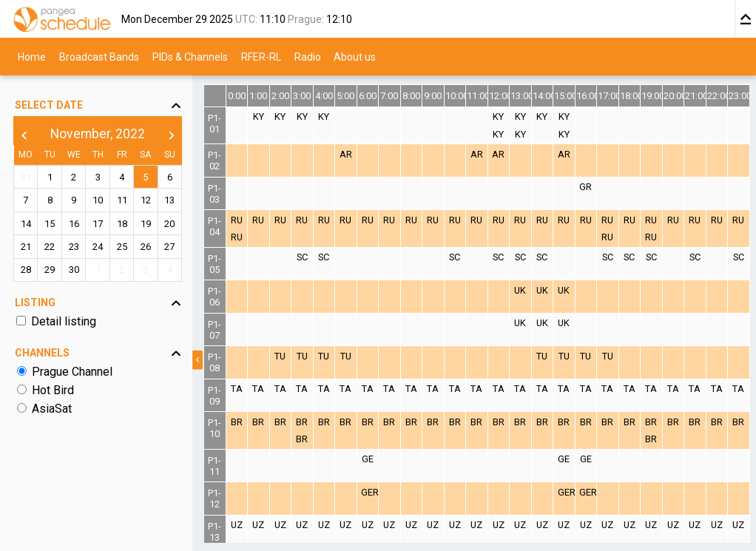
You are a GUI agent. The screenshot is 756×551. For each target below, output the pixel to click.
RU (237, 220)
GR (585, 187)
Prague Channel (72, 372)
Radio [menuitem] (308, 56)
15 (50, 224)
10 (98, 200)
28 (26, 270)
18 (122, 224)
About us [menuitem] (355, 56)
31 (26, 177)
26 (146, 247)
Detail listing (64, 321)
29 (50, 270)
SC (302, 257)
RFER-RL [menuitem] (261, 56)
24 (98, 247)
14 (26, 224)
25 (122, 247)
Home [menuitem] (32, 56)
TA (237, 389)
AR (346, 154)
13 (169, 200)
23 (74, 247)
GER (370, 492)
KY (259, 116)
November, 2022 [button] (98, 134)
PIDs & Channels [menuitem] (190, 56)
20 (169, 224)
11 (122, 200)
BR (237, 422)
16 (74, 224)
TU (280, 356)
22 (50, 247)
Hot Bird (53, 390)
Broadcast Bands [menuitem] (99, 56)
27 (169, 247)
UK (520, 290)
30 (74, 270)
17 (98, 224)
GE (368, 459)
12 (146, 200)
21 (26, 247)
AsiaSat (52, 409)
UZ (237, 525)
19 (146, 224)
